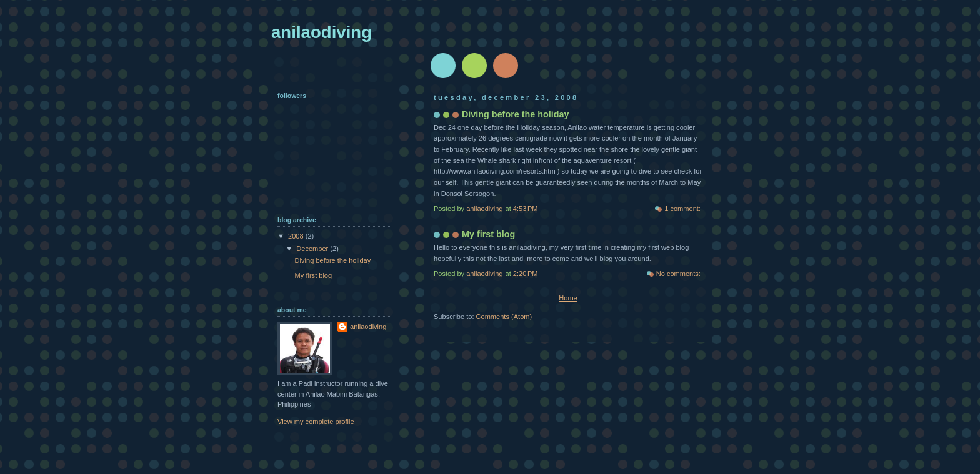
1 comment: (683, 209)
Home (568, 298)
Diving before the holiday (516, 114)
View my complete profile (316, 422)
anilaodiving (368, 327)
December (313, 249)
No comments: (679, 274)
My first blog (488, 234)
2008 (297, 236)
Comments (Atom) (504, 317)
